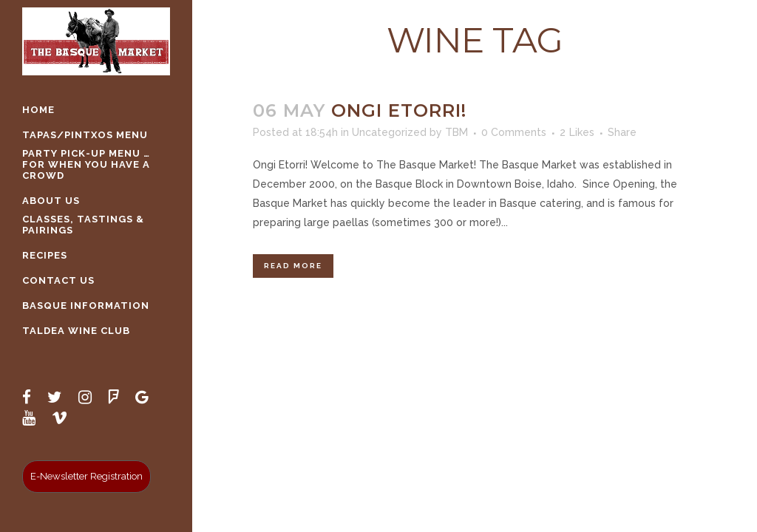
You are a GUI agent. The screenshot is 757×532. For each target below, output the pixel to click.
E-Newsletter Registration (86, 476)
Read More (293, 266)
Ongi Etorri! (399, 110)
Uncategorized (389, 132)
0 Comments (514, 132)
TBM (456, 132)
